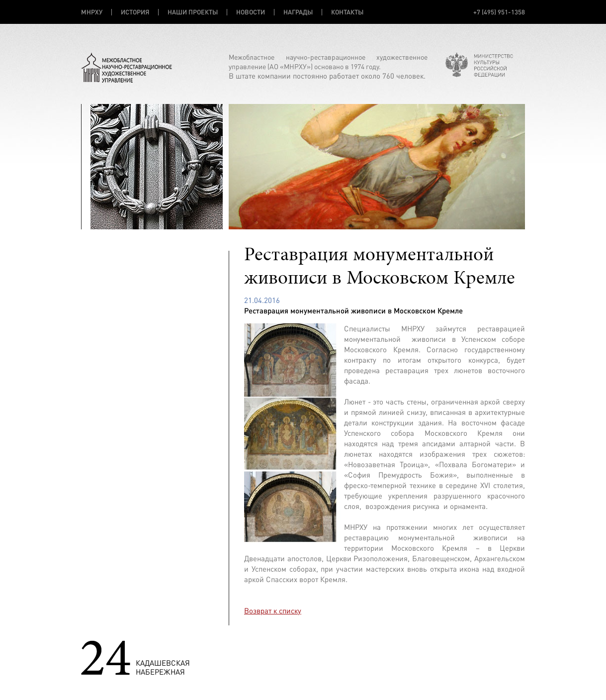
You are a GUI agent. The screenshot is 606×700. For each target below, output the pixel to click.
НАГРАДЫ (298, 12)
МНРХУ (92, 12)
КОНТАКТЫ (347, 12)
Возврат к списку (273, 611)
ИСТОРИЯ (135, 12)
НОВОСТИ (251, 12)
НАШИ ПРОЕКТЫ (193, 12)
